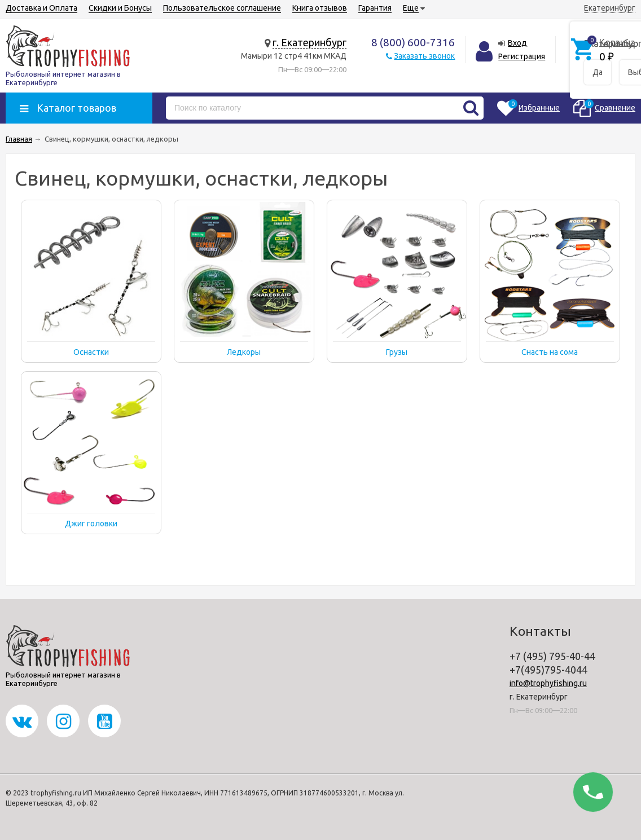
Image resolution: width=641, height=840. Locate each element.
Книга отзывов (320, 8)
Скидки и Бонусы (120, 8)
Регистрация (522, 56)
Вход (517, 43)
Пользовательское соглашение (222, 8)
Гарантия (375, 8)
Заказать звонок (424, 56)
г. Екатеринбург (309, 42)
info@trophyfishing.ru (548, 683)
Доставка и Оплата (41, 8)
